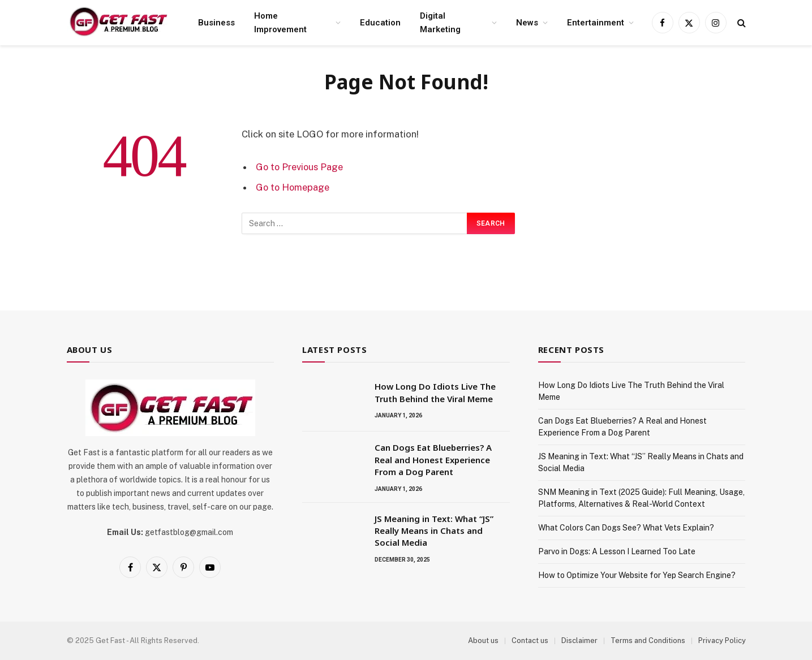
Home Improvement (280, 23)
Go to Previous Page (300, 167)
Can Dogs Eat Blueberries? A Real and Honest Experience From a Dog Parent (433, 460)
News (527, 23)
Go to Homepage (293, 187)
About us (483, 640)
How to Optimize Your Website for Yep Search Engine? (637, 575)
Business (216, 23)
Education (380, 23)
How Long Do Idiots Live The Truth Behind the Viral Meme (435, 392)
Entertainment (596, 23)
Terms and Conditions (648, 640)
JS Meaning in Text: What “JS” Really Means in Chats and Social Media (434, 531)
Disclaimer (579, 640)
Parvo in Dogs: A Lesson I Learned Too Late (617, 551)
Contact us (530, 640)
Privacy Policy (722, 640)
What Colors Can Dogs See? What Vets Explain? (626, 528)
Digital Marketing (440, 23)
